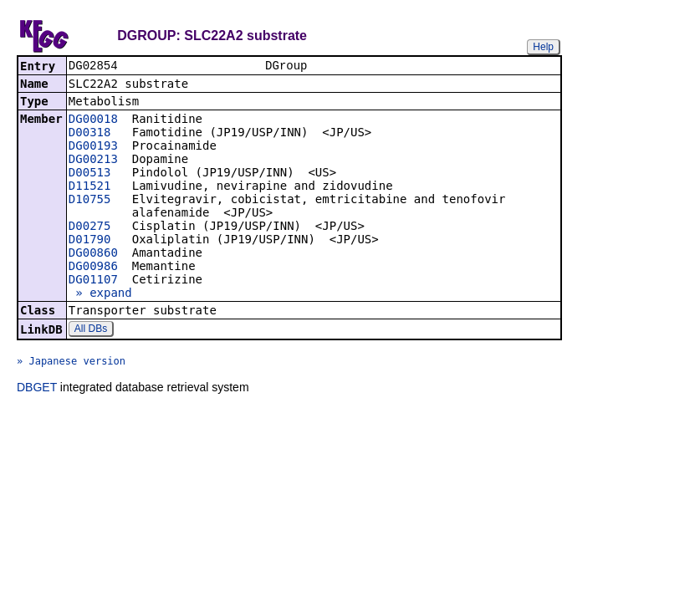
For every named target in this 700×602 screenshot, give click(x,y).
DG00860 (93, 254)
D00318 (90, 134)
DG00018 (93, 120)
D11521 (90, 187)
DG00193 (93, 147)
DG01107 (93, 281)
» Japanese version (71, 363)
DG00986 (93, 268)
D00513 (90, 174)
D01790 (90, 241)
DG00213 (93, 161)
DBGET (37, 389)
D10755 (90, 201)
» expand (100, 294)
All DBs (91, 330)
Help (543, 47)
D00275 (90, 227)
